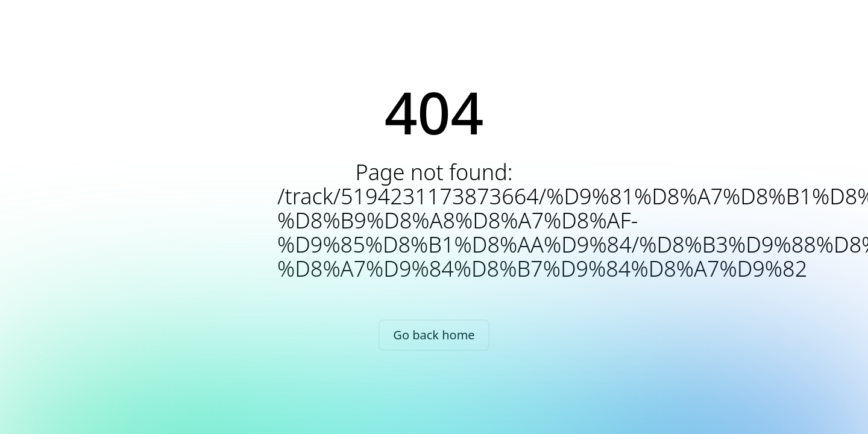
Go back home (434, 335)
